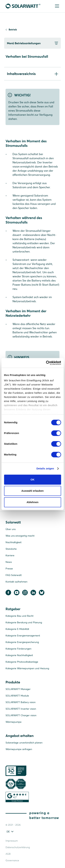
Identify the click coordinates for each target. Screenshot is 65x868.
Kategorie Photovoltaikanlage (22, 662)
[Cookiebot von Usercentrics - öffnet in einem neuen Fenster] (46, 363)
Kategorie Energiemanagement (23, 636)
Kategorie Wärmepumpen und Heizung (27, 668)
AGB (8, 854)
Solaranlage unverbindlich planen (24, 743)
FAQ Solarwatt (14, 575)
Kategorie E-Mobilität (17, 629)
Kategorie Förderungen (18, 649)
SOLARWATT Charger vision (21, 715)
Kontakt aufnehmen (16, 582)
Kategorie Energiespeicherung (22, 642)
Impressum (12, 841)
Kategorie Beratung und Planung (24, 622)
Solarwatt (13, 522)
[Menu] (57, 6)
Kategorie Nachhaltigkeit (19, 655)
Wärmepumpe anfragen (19, 749)
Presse (9, 569)
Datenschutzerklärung (18, 847)
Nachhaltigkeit (14, 542)
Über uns (11, 529)
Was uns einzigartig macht (20, 536)
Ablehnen (32, 502)
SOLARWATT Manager (18, 689)
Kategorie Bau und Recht (19, 616)
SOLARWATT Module (17, 696)
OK (32, 480)
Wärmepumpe (14, 722)
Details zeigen (45, 468)
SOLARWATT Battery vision (21, 702)
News (9, 562)
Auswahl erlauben (32, 491)
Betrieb (13, 30)
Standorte (11, 549)
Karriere (10, 555)
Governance (12, 860)
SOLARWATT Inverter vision (21, 709)
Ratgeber (13, 609)
